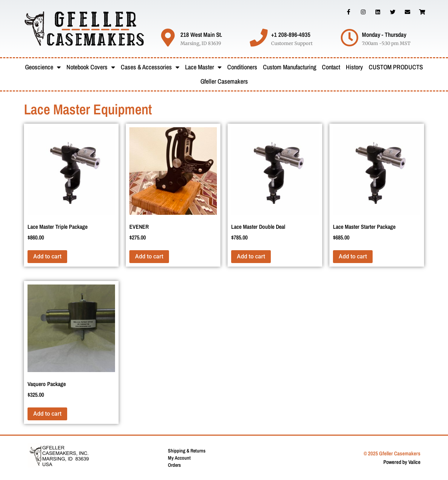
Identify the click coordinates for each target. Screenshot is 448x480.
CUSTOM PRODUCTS (396, 67)
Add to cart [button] (47, 256)
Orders (174, 465)
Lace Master (203, 67)
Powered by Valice (402, 462)
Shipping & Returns (187, 451)
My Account (179, 458)
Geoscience (43, 67)
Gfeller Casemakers (224, 81)
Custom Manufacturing (290, 67)
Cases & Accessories (150, 67)
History (354, 67)
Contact (331, 67)
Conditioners (242, 67)
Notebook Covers (91, 67)
